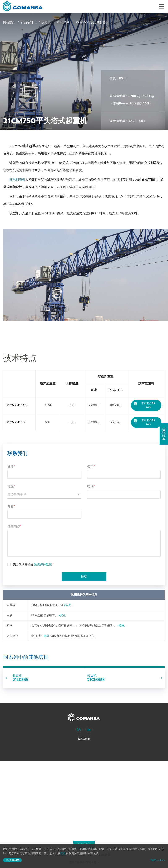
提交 (84, 576)
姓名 (11, 466)
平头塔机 (45, 22)
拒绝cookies (158, 860)
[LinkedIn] (89, 729)
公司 (91, 466)
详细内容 (14, 526)
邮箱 (11, 506)
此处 (47, 636)
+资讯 (62, 615)
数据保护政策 (43, 564)
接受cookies (12, 860)
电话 (91, 486)
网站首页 (9, 22)
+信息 (67, 605)
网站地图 (84, 739)
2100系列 (63, 22)
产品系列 (27, 22)
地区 (11, 486)
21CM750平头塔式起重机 (92, 22)
